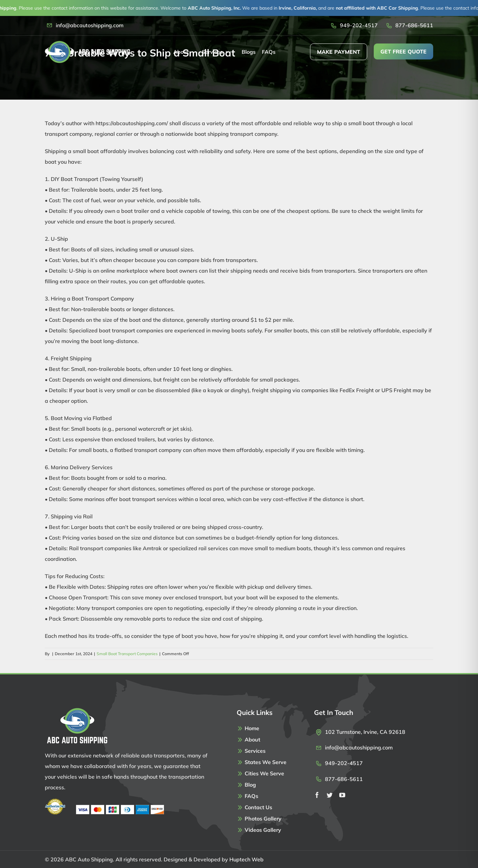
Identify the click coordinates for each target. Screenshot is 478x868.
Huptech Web (246, 859)
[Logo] (87, 43)
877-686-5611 (414, 25)
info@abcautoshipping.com (90, 25)
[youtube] (342, 795)
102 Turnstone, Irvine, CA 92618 (365, 732)
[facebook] (317, 795)
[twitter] (330, 795)
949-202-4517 (359, 25)
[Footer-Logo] (77, 710)
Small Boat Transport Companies (127, 654)
